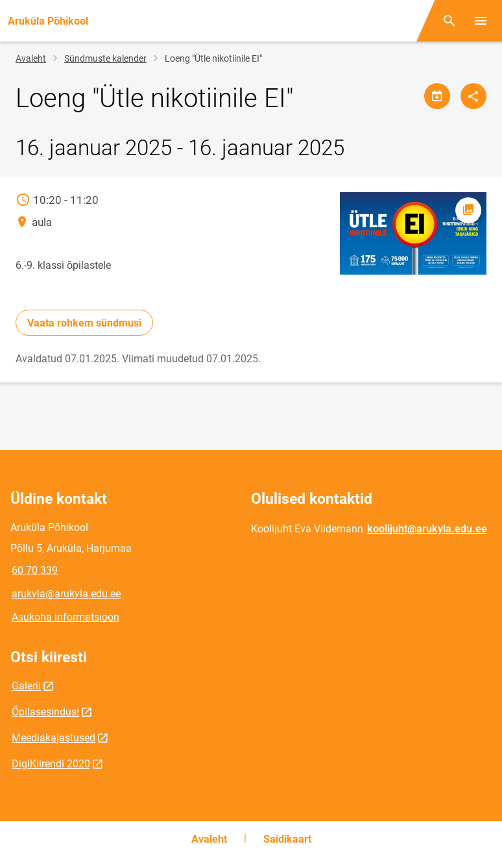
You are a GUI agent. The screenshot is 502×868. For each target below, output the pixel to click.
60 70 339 (35, 570)
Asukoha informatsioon (66, 617)
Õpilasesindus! (45, 712)
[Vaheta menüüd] (481, 21)
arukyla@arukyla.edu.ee (66, 594)
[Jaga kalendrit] (437, 96)
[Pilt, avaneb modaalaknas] (413, 233)
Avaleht (31, 58)
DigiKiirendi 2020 (51, 764)
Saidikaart (287, 839)
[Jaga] (473, 96)
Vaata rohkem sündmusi (84, 323)
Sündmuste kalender (105, 58)
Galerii (26, 686)
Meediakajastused (54, 738)
